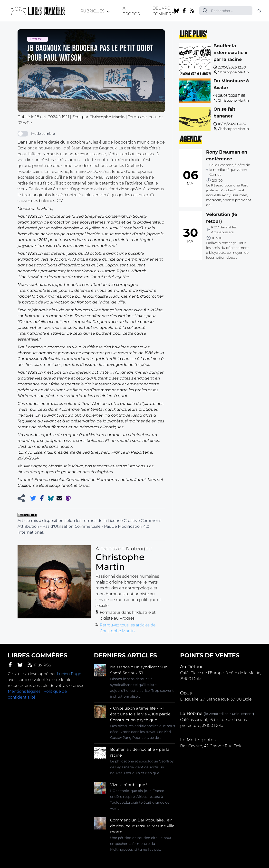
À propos (131, 11)
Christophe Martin (233, 72)
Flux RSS (39, 665)
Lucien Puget (70, 674)
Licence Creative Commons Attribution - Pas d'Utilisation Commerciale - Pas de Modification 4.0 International (89, 526)
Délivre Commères (164, 11)
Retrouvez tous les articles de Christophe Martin (128, 628)
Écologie (38, 39)
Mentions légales (24, 691)
